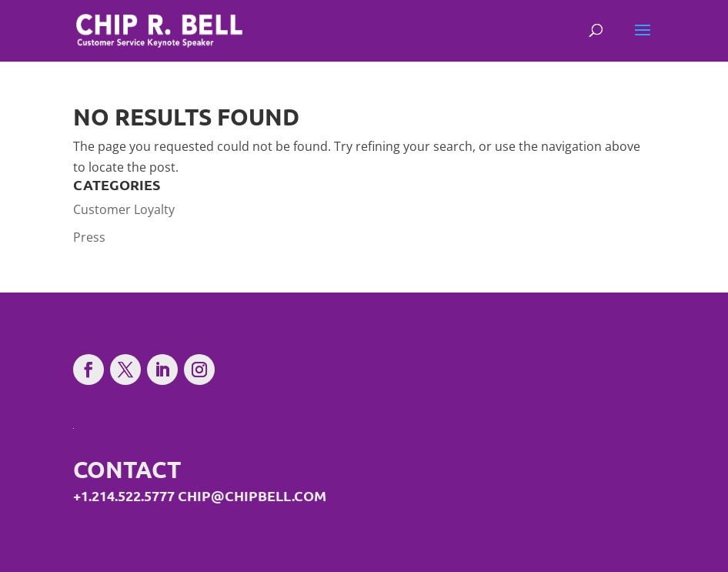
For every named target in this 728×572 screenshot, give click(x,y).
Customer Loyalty (124, 209)
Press (89, 237)
